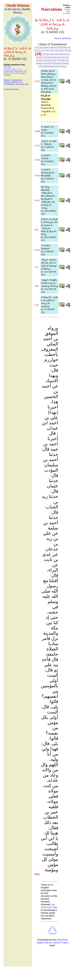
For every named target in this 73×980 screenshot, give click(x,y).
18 (69, 50)
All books (7, 67)
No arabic (67, 13)
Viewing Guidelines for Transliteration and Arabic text (16, 83)
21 (49, 54)
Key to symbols (63, 38)
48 (45, 66)
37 (57, 60)
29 (52, 57)
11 (36, 50)
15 (55, 50)
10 (68, 47)
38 (62, 60)
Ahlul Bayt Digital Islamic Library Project (52, 941)
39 (67, 60)
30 (57, 57)
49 (50, 66)
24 (63, 54)
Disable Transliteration (13, 80)
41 (43, 63)
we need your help (49, 906)
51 (60, 66)
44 (57, 63)
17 (64, 50)
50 (55, 66)
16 (60, 50)
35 (48, 60)
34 (43, 60)
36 (52, 60)
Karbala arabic (67, 10)
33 (38, 60)
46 (67, 63)
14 (50, 50)
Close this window (11, 89)
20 (44, 54)
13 (45, 50)
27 (43, 57)
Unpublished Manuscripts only (15, 71)
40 (38, 63)
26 (38, 57)
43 (52, 63)
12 (41, 50)
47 (41, 66)
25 (68, 54)
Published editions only (12, 69)
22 (54, 54)
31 (62, 57)
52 (64, 66)
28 (48, 57)
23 (58, 54)
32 (67, 57)
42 (48, 63)
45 (62, 63)
